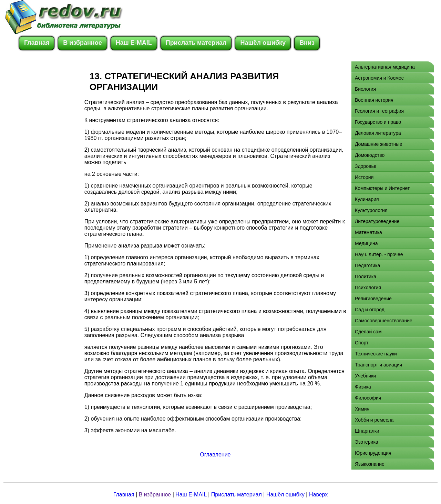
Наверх (318, 495)
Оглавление (215, 455)
